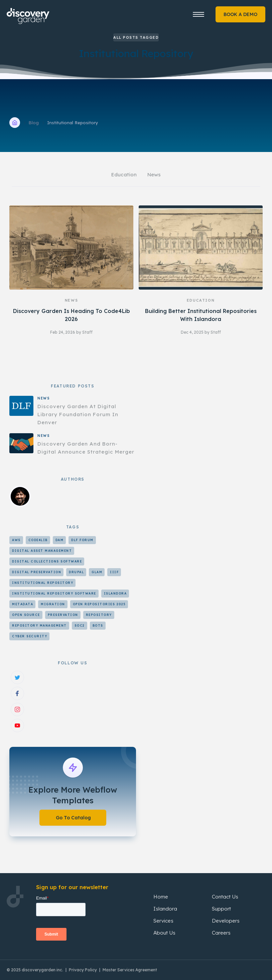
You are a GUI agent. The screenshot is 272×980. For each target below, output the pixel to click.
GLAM (97, 572)
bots (98, 625)
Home (161, 897)
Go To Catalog (73, 818)
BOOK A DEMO (240, 14)
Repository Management (39, 625)
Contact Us (225, 897)
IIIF (114, 572)
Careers (221, 933)
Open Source (26, 615)
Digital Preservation (37, 572)
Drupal (76, 572)
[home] (37, 13)
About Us (164, 933)
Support (221, 909)
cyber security (30, 636)
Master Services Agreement (130, 970)
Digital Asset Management (42, 551)
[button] (198, 14)
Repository (99, 615)
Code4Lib (38, 540)
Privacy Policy (83, 970)
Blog (34, 123)
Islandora (115, 593)
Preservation (63, 615)
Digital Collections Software (47, 561)
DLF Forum (82, 540)
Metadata (23, 604)
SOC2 (80, 625)
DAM (60, 540)
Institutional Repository (43, 583)
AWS (16, 540)
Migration (53, 604)
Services (163, 921)
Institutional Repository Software (54, 593)
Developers (226, 921)
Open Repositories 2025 (99, 604)
